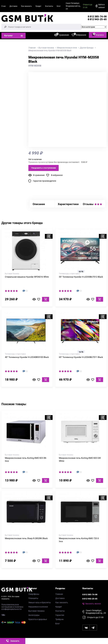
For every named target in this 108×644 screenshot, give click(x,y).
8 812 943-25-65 (97, 19)
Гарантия (60, 615)
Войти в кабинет (102, 6)
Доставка (13, 6)
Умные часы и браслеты (40, 602)
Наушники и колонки (38, 607)
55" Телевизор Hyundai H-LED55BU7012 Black (81, 277)
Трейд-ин (59, 619)
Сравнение (62, 35)
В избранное (57, 175)
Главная (59, 594)
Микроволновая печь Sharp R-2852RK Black (26, 538)
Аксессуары (34, 615)
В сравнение (39, 175)
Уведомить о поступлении (44, 168)
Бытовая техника (36, 611)
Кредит (38, 6)
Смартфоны (34, 594)
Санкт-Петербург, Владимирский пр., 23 (73, 6)
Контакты (49, 6)
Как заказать (26, 6)
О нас (4, 6)
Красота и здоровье (38, 619)
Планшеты (33, 598)
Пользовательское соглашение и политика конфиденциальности (12, 607)
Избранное (79, 35)
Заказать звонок (93, 604)
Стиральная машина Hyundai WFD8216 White (27, 277)
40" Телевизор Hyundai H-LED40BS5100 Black (27, 357)
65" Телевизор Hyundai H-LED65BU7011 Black (81, 357)
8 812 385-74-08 (97, 16)
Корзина (98, 35)
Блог (59, 6)
